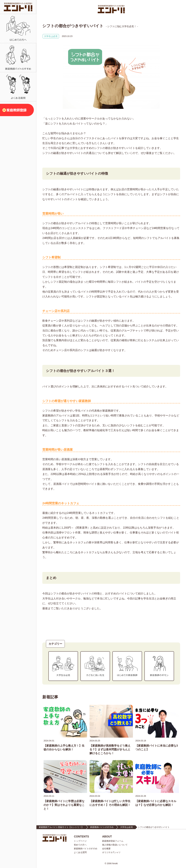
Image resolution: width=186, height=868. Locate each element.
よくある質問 (80, 852)
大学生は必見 (51, 36)
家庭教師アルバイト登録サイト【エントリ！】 (61, 827)
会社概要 (106, 849)
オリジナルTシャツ (111, 852)
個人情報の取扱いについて (115, 845)
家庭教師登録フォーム (113, 841)
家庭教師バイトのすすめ (102, 827)
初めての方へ (80, 845)
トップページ (80, 841)
